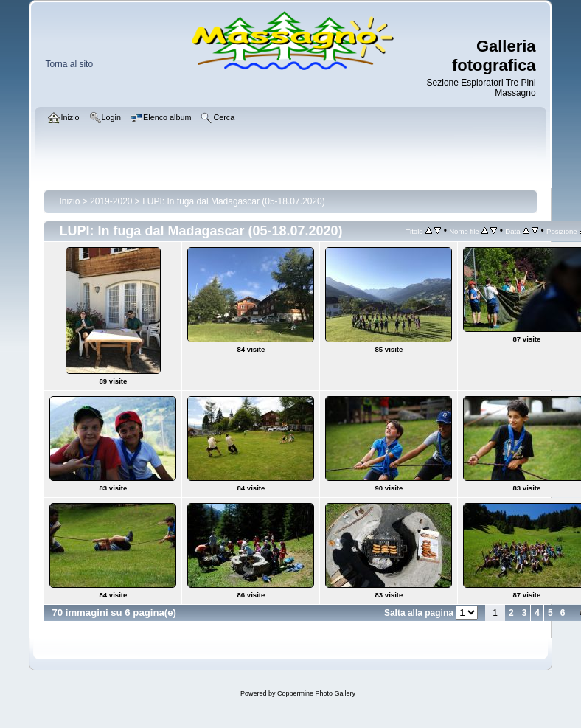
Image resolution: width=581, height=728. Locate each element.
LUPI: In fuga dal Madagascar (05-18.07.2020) (234, 201)
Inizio (69, 201)
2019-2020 (111, 201)
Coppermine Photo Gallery (316, 693)
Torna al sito (69, 64)
